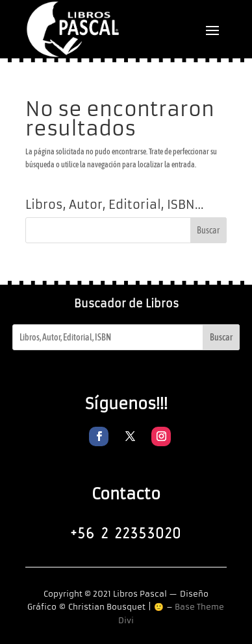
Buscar (221, 337)
